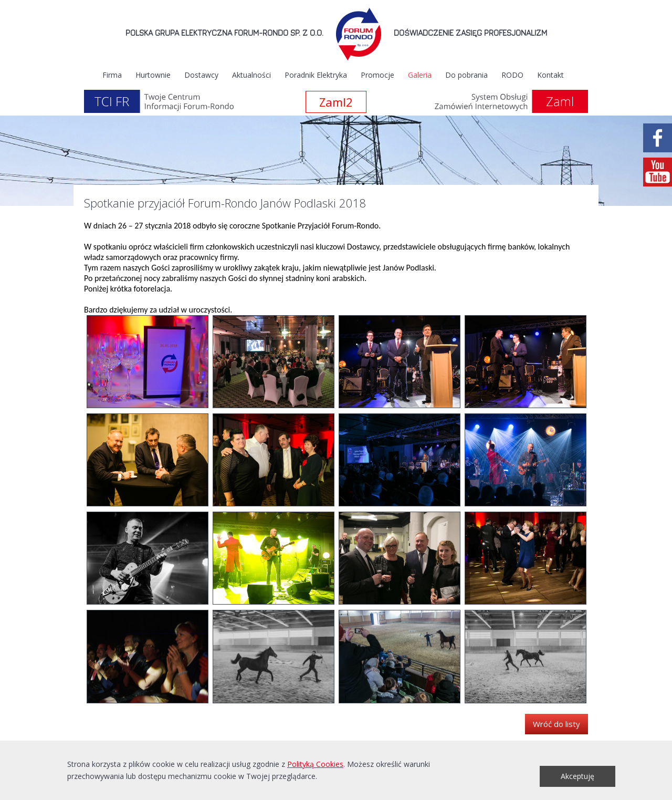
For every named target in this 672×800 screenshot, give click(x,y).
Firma (112, 75)
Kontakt (550, 75)
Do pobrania (466, 75)
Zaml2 (336, 102)
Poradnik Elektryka (316, 75)
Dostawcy (201, 75)
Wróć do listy (556, 724)
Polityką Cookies (315, 764)
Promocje (377, 75)
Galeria (420, 75)
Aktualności (251, 75)
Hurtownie (153, 75)
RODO (512, 75)
